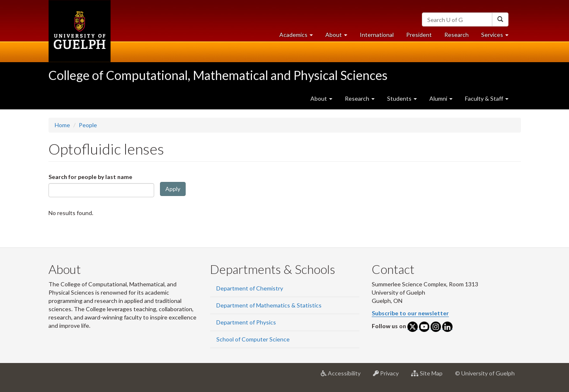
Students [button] (402, 98)
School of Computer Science (253, 339)
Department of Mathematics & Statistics (269, 305)
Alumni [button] (441, 98)
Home (62, 125)
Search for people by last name (90, 177)
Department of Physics (246, 322)
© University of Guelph (485, 373)
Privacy (389, 376)
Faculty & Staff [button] (487, 98)
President (419, 35)
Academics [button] (299, 37)
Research (460, 37)
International (377, 35)
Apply (173, 189)
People (88, 125)
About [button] (339, 37)
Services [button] (498, 37)
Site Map (430, 376)
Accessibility (344, 376)
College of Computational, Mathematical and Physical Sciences (218, 75)
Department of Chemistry (250, 288)
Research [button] (360, 98)
